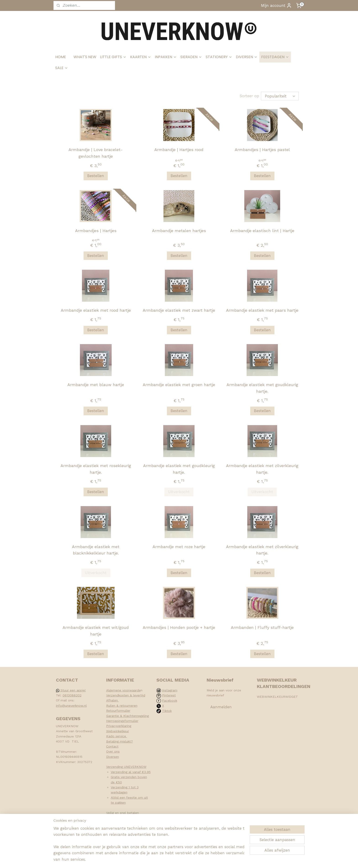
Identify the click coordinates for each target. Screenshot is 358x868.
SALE (62, 68)
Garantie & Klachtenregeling (128, 716)
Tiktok (167, 711)
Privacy (112, 726)
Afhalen (113, 700)
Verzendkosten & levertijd (126, 695)
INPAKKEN (166, 57)
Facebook (170, 701)
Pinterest (169, 695)
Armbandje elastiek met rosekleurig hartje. (96, 469)
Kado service (117, 736)
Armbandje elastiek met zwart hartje (179, 310)
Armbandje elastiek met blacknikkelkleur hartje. (96, 550)
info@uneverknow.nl (71, 706)
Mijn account (276, 5)
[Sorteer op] (280, 96)
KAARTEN (141, 57)
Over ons (113, 751)
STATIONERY (219, 57)
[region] (149, 847)
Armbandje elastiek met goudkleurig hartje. (262, 388)
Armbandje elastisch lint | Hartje (262, 231)
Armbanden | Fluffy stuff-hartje (262, 627)
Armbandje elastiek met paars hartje (262, 310)
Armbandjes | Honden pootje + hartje (179, 627)
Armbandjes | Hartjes (96, 231)
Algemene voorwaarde (123, 690)
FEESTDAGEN (275, 57)
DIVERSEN (247, 57)
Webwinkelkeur (118, 731)
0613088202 (72, 695)
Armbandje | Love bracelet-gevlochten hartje (96, 153)
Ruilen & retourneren (122, 706)
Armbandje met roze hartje (179, 547)
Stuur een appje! (71, 690)
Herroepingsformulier (122, 721)
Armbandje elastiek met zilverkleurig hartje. (262, 469)
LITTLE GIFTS (113, 57)
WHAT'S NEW (85, 57)
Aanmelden (221, 707)
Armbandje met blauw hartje (96, 385)
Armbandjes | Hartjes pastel (262, 150)
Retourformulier (118, 711)
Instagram (170, 690)
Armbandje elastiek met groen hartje (179, 385)
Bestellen (96, 176)
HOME (61, 57)
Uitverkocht (179, 492)
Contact (112, 746)
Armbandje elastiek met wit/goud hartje (96, 631)
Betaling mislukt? (120, 741)
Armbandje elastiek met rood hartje (96, 310)
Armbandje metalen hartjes (179, 231)
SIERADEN (191, 57)
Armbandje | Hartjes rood (179, 150)
